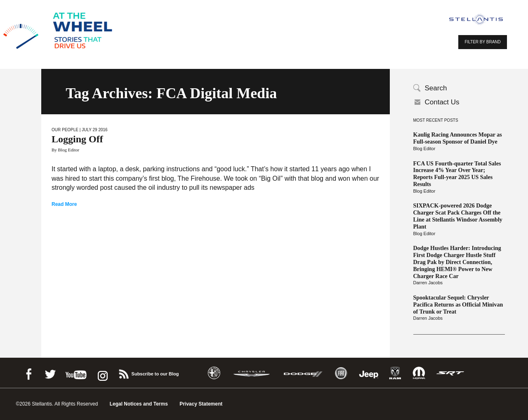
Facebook (28, 373)
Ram (395, 373)
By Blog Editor (65, 150)
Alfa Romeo (214, 373)
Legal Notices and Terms (139, 404)
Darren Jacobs (428, 283)
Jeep (369, 373)
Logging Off (77, 139)
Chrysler (252, 373)
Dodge (303, 373)
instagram (102, 373)
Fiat (341, 373)
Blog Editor (424, 149)
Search (436, 88)
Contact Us (442, 102)
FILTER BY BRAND (482, 42)
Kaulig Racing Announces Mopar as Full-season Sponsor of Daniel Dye (458, 138)
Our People (65, 130)
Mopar (419, 373)
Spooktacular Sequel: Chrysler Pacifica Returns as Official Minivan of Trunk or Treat (458, 305)
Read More (64, 204)
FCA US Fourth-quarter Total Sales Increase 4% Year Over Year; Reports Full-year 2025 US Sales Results (457, 174)
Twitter (50, 373)
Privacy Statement (201, 404)
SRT (450, 373)
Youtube (76, 373)
